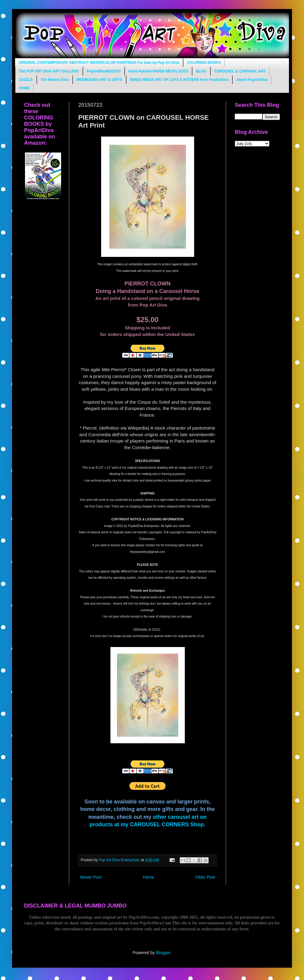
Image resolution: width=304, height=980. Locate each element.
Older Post (205, 877)
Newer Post (91, 877)
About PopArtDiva (252, 80)
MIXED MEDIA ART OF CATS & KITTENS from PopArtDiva (179, 80)
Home (148, 877)
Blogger (163, 953)
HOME (24, 88)
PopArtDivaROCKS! (104, 71)
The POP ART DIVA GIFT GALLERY (49, 71)
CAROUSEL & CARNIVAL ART (240, 71)
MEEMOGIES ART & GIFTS (99, 80)
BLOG (201, 71)
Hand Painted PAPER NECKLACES (158, 71)
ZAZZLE (26, 80)
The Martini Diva (55, 80)
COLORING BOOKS (204, 63)
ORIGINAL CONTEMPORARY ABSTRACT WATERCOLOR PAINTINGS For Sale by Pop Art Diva (99, 63)
